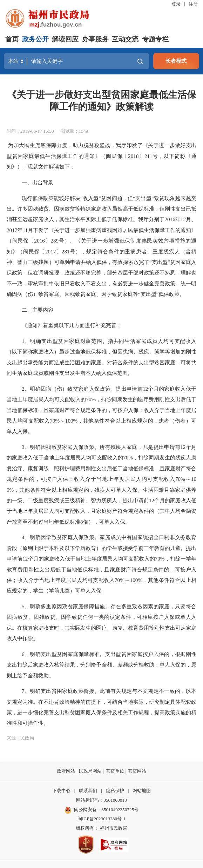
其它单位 (115, 771)
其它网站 (137, 771)
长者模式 (176, 61)
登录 (176, 4)
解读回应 (65, 39)
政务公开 (35, 39)
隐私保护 (115, 791)
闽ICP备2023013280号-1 (101, 819)
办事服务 (95, 39)
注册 (193, 4)
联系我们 (88, 791)
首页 (12, 39)
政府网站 (66, 771)
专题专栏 (155, 39)
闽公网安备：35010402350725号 (106, 810)
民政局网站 (90, 771)
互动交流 (125, 39)
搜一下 (140, 61)
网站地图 (142, 791)
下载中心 (61, 791)
